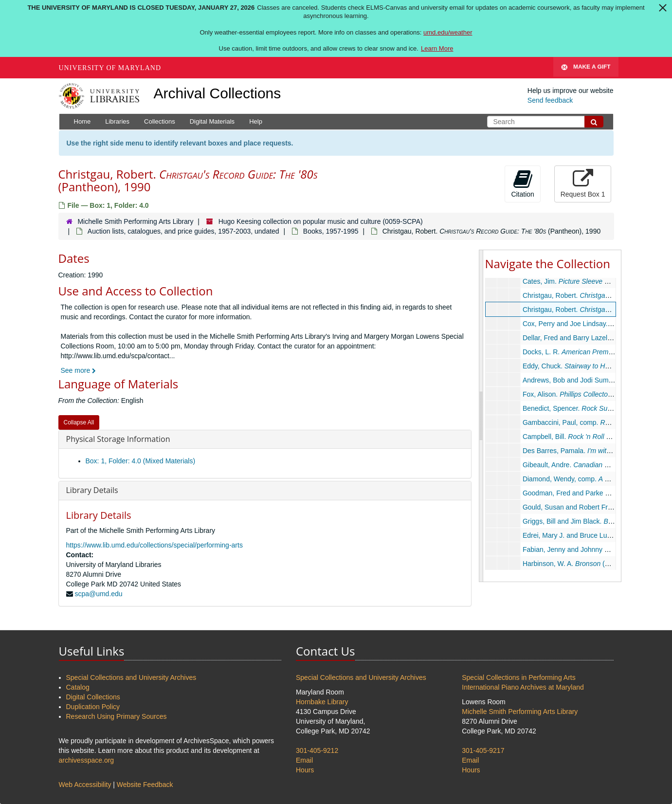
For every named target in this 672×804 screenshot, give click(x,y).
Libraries (117, 121)
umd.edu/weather (448, 32)
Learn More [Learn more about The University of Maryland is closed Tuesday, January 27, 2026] (437, 48)
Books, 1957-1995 (331, 231)
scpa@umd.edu (98, 594)
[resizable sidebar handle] (481, 416)
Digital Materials (212, 121)
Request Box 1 (583, 183)
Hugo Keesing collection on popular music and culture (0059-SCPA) (321, 221)
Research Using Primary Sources (117, 716)
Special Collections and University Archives (131, 677)
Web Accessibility (85, 785)
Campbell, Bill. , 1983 (590, 437)
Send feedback (550, 100)
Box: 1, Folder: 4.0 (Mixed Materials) (141, 461)
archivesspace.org (87, 760)
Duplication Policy (93, 707)
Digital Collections (93, 697)
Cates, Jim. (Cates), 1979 (594, 281)
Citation (522, 183)
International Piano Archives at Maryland (523, 687)
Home (82, 121)
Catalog (78, 687)
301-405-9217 (483, 750)
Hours (305, 770)
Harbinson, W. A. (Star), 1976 (580, 564)
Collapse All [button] (79, 422)
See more (79, 370)
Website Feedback (145, 785)
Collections (160, 121)
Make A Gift (586, 68)
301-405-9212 (317, 750)
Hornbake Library (322, 702)
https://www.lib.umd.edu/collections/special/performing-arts (154, 545)
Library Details (92, 490)
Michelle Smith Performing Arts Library (135, 221)
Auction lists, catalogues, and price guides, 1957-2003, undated (183, 231)
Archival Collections (218, 93)
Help (256, 121)
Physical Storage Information (118, 439)
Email (304, 760)
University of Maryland (110, 68)
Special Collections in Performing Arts (518, 677)
